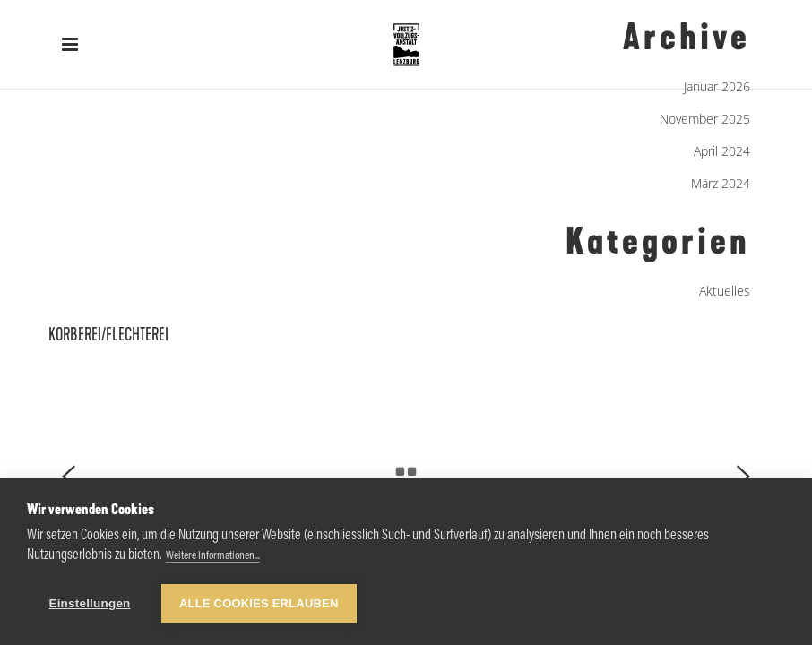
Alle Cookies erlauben (259, 603)
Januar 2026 (717, 86)
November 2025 (705, 119)
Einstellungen (89, 603)
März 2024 (721, 183)
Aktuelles (725, 291)
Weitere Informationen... (213, 556)
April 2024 (722, 151)
